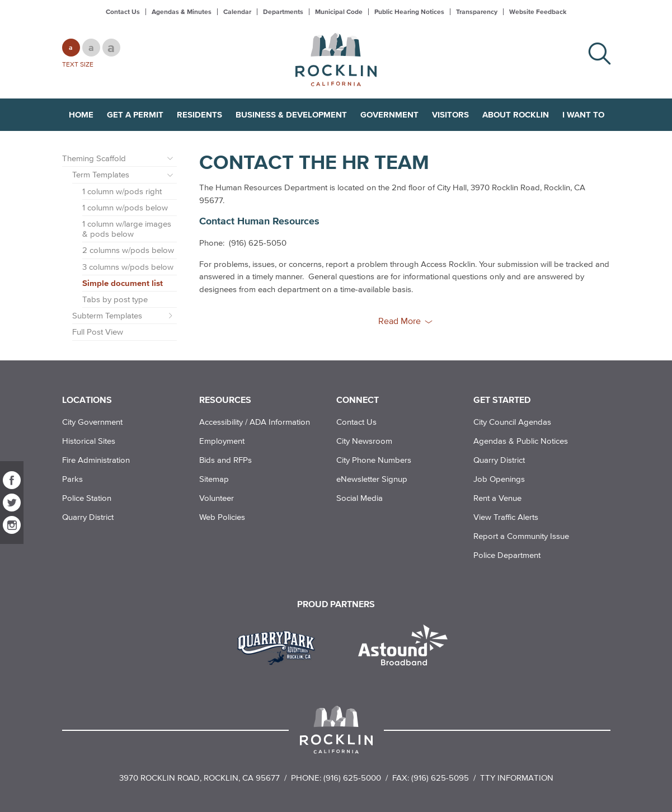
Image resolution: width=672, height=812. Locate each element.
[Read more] (280, 646)
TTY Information (517, 778)
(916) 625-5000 (352, 778)
